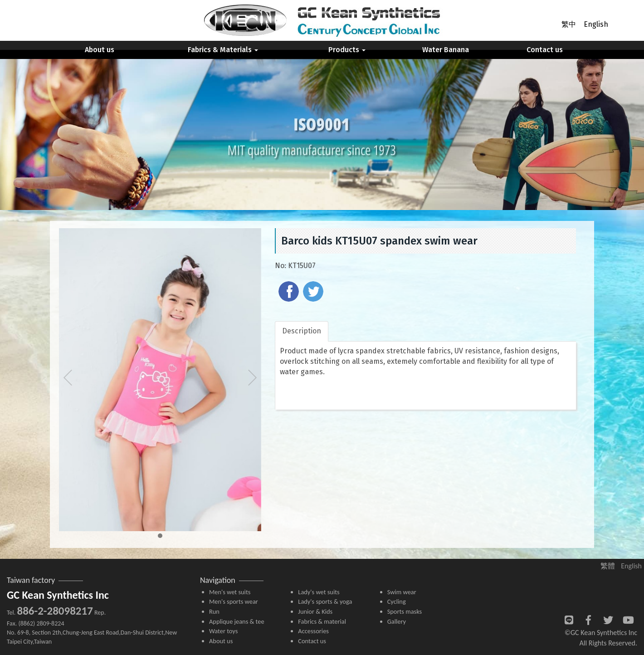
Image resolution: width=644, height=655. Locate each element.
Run (214, 611)
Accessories (313, 631)
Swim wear (402, 592)
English (596, 24)
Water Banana (446, 50)
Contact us (545, 50)
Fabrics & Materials (223, 50)
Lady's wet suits (319, 592)
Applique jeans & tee (237, 621)
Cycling (397, 601)
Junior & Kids (315, 611)
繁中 (569, 24)
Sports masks (405, 611)
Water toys (223, 631)
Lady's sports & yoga (325, 601)
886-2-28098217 (55, 611)
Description (302, 331)
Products (347, 50)
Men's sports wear (234, 601)
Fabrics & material (322, 621)
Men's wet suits (230, 592)
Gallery (397, 621)
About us (100, 50)
